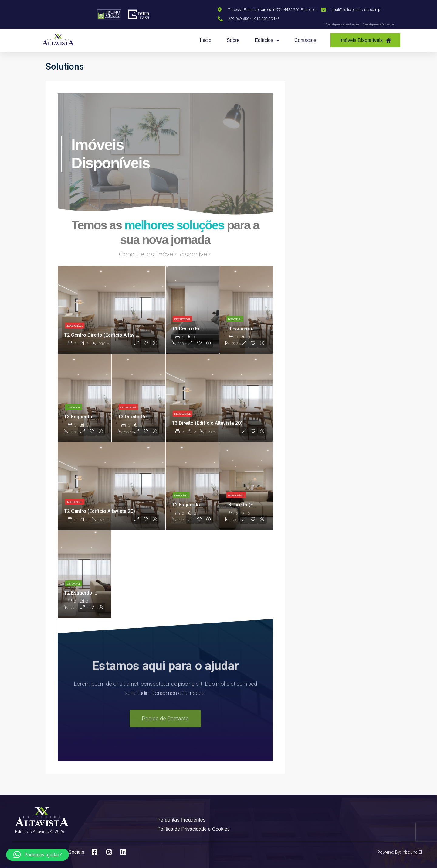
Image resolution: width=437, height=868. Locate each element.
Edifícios (267, 40)
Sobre (233, 40)
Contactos (305, 40)
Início (205, 40)
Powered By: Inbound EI (400, 852)
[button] (37, 855)
